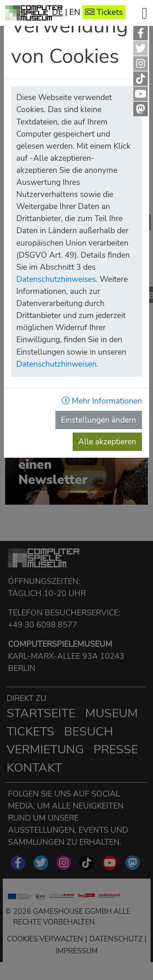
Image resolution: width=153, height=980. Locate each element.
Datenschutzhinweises (56, 279)
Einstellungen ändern (98, 420)
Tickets (104, 12)
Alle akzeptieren (107, 442)
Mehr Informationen (102, 401)
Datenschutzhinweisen (56, 364)
